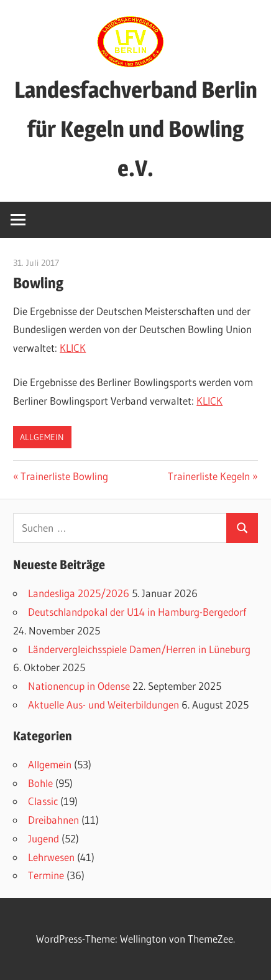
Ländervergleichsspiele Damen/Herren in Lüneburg (139, 649)
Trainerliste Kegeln (209, 476)
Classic (43, 801)
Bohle (40, 783)
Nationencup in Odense (79, 686)
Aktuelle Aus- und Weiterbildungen (103, 704)
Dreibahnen (53, 820)
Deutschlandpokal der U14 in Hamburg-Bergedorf (137, 612)
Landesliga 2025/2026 (79, 593)
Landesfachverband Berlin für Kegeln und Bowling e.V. (136, 129)
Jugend (44, 838)
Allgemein (42, 437)
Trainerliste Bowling (64, 476)
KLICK (73, 348)
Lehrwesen (51, 857)
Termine (46, 875)
